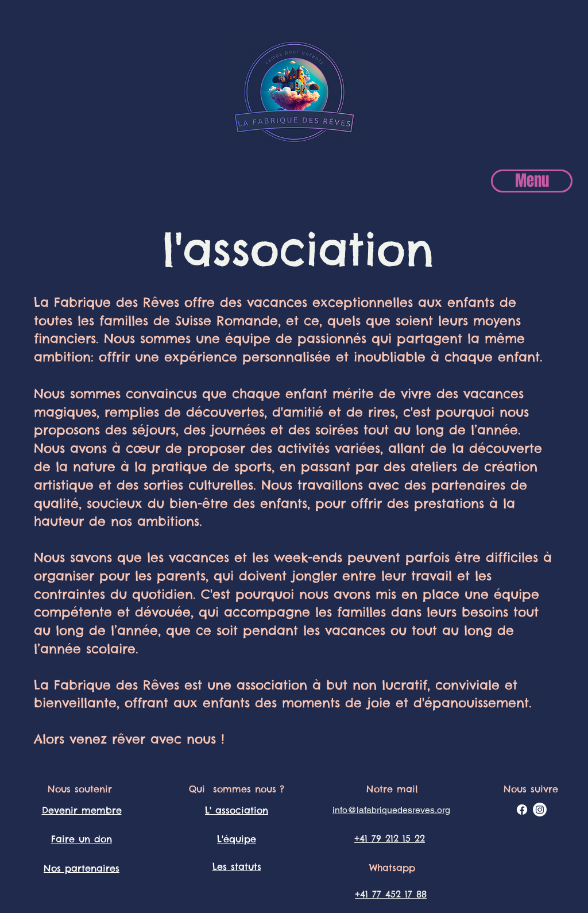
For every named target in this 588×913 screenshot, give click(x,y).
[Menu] (532, 181)
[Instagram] (540, 810)
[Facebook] (522, 810)
